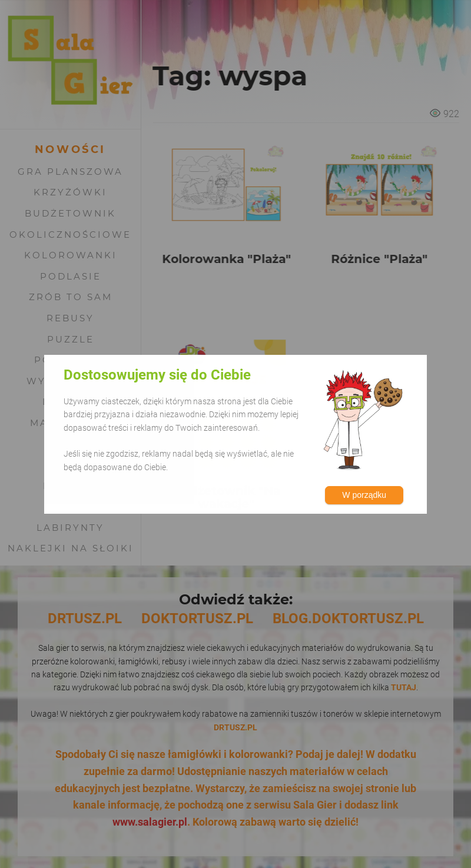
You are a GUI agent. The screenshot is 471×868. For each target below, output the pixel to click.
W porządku (364, 495)
